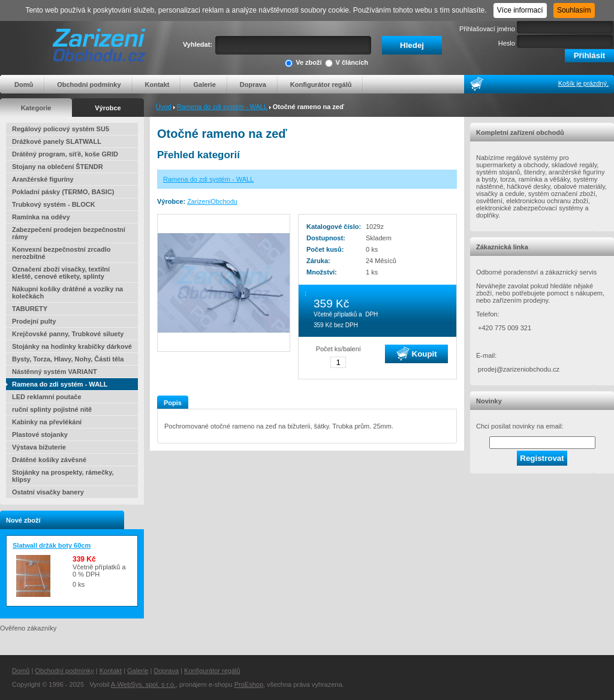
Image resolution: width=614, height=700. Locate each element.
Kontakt (157, 85)
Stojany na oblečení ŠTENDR (58, 167)
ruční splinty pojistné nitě (52, 409)
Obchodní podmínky (89, 85)
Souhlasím (574, 10)
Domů (24, 85)
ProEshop (249, 684)
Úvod (164, 107)
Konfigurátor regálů (321, 85)
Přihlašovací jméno (487, 29)
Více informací (520, 10)
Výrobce (108, 108)
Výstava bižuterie (39, 447)
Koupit (417, 354)
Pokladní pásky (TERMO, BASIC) (63, 192)
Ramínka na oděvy (41, 217)
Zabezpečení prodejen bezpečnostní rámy (69, 233)
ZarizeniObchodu (212, 201)
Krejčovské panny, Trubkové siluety (68, 334)
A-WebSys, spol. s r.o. (143, 684)
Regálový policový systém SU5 (61, 129)
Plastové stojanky (40, 435)
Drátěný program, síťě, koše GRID (65, 154)
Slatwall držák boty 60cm (52, 545)
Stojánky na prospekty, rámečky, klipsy (63, 476)
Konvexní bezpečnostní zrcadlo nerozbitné (61, 253)
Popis (173, 403)
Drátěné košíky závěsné (49, 460)
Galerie (204, 85)
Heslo (507, 43)
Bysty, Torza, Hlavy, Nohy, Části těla (68, 359)
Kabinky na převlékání (47, 422)
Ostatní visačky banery (48, 492)
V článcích (347, 63)
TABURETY (30, 309)
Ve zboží (303, 63)
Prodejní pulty (34, 321)
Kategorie (36, 108)
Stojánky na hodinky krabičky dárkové (72, 346)
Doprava (253, 85)
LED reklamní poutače (47, 397)
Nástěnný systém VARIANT (55, 372)
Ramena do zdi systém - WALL (222, 107)
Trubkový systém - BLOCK (54, 204)
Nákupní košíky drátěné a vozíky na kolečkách (67, 292)
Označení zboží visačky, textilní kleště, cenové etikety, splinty (61, 273)
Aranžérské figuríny (43, 179)
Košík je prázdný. (583, 83)
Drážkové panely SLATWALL (57, 141)
